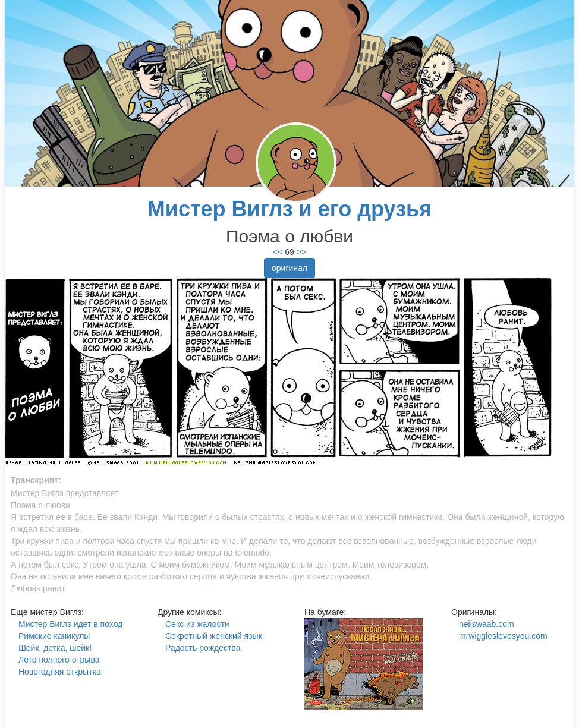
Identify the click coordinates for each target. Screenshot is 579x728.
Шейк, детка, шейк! (55, 648)
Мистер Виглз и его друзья (289, 209)
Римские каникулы (54, 636)
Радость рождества (203, 648)
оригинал (289, 268)
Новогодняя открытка (60, 672)
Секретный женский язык (214, 636)
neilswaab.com (487, 624)
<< (278, 252)
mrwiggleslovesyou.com (503, 636)
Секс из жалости (197, 624)
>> (300, 252)
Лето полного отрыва (59, 660)
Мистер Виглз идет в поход (70, 624)
